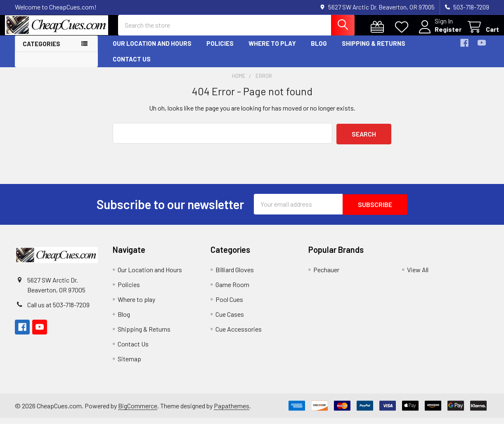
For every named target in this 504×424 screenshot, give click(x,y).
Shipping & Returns (374, 51)
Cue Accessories (239, 335)
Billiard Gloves (235, 276)
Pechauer (326, 276)
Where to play (272, 51)
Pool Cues (229, 305)
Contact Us (132, 66)
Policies (220, 51)
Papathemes (232, 411)
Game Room (232, 291)
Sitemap (129, 365)
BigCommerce (138, 411)
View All (418, 276)
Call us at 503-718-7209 (58, 311)
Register (438, 34)
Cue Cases (230, 320)
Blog (319, 51)
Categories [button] (41, 51)
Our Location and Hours (152, 51)
